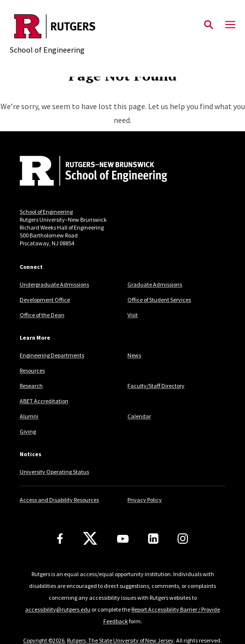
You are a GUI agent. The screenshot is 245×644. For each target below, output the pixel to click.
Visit (133, 315)
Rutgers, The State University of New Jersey (120, 640)
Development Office (45, 300)
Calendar (139, 416)
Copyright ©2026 (44, 640)
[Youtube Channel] (123, 539)
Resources (32, 370)
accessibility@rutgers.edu (58, 609)
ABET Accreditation (44, 401)
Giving (28, 431)
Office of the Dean (42, 315)
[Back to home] (86, 172)
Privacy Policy (145, 500)
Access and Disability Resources (59, 500)
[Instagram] (183, 539)
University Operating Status (54, 472)
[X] (90, 539)
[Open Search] (209, 25)
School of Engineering (46, 212)
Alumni (29, 416)
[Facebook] (60, 539)
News (134, 355)
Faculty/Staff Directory (156, 386)
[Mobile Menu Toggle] (230, 25)
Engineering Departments (52, 355)
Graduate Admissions (155, 284)
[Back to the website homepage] (55, 26)
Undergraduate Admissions (54, 284)
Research (31, 386)
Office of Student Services (159, 300)
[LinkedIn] (153, 539)
